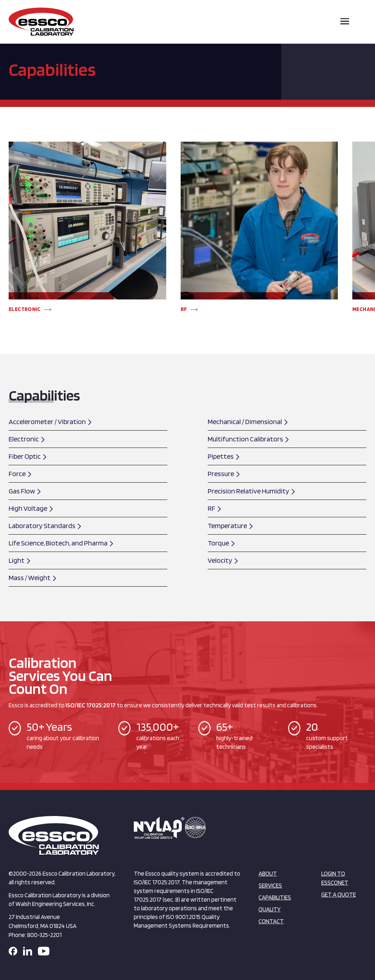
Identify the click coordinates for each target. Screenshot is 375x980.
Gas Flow (25, 491)
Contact (271, 921)
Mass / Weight (33, 578)
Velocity (223, 560)
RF (215, 508)
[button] (19, 304)
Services (270, 885)
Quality (270, 909)
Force (21, 474)
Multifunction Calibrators (249, 439)
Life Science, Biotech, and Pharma (61, 543)
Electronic (27, 439)
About (268, 873)
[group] (87, 230)
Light (20, 560)
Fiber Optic (28, 456)
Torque (222, 543)
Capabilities (275, 897)
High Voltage (31, 508)
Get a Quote (339, 894)
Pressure (224, 474)
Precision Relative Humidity (252, 491)
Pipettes (224, 456)
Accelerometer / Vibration (51, 422)
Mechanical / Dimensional (248, 422)
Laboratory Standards (45, 526)
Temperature (231, 526)
